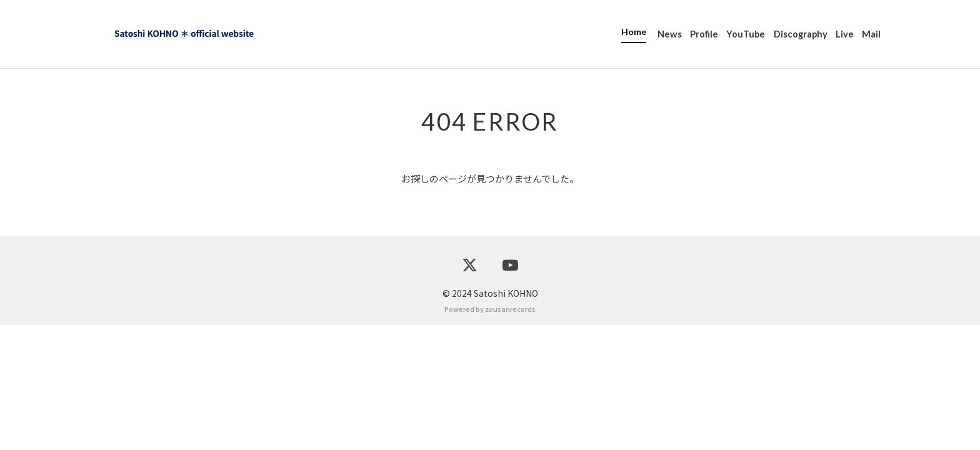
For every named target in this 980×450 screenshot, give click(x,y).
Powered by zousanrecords (490, 434)
